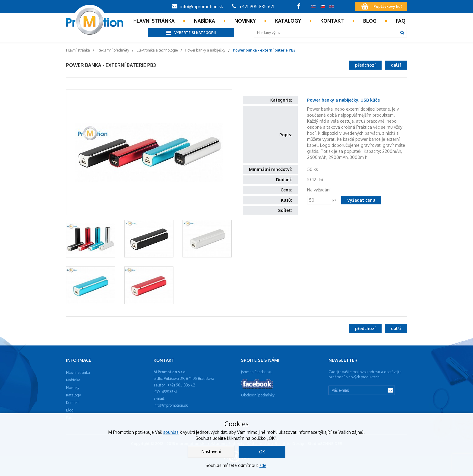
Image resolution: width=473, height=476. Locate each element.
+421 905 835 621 (253, 6)
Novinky (245, 21)
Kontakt (332, 21)
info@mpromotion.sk (197, 6)
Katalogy (288, 21)
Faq (401, 21)
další (396, 65)
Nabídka (205, 21)
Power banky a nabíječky (333, 100)
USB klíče (370, 100)
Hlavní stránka (154, 21)
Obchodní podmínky (258, 395)
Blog (370, 21)
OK (262, 452)
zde (263, 465)
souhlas (171, 432)
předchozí (365, 65)
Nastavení (211, 451)
